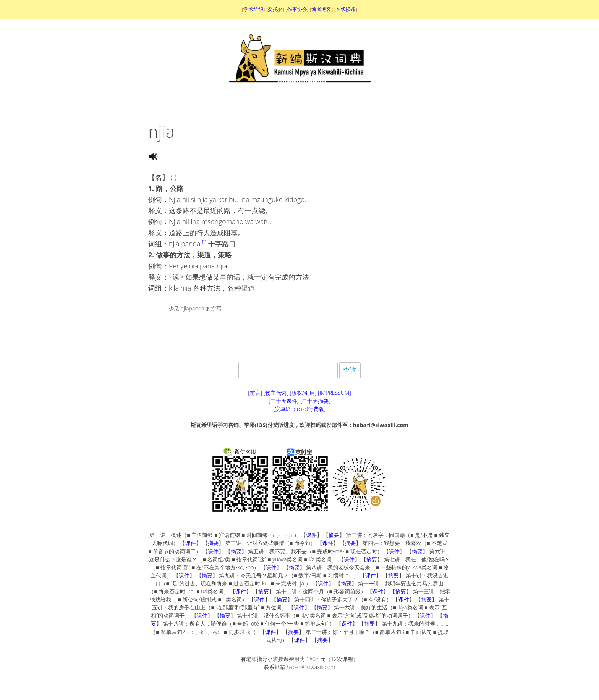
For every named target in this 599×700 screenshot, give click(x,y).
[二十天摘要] (315, 401)
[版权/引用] (303, 393)
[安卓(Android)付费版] (299, 409)
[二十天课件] (284, 401)
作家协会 (297, 9)
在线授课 (346, 9)
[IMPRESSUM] (334, 393)
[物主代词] (276, 393)
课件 (311, 535)
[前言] (255, 393)
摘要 (334, 535)
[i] (204, 242)
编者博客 (321, 9)
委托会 (275, 9)
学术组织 (253, 9)
